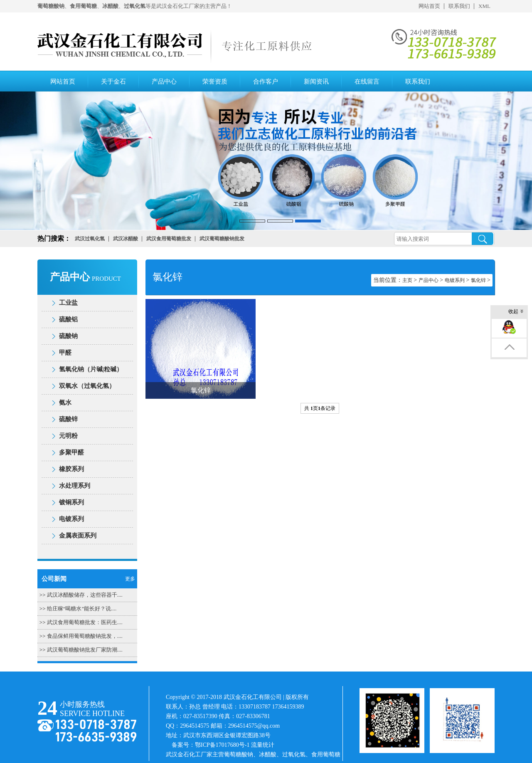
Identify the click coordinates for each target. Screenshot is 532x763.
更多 (130, 579)
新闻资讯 (316, 81)
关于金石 (113, 81)
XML (484, 6)
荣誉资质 (215, 81)
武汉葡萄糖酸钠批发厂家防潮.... (85, 650)
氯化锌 (478, 280)
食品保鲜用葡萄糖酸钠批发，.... (85, 636)
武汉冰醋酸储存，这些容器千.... (85, 595)
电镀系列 (455, 280)
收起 (516, 312)
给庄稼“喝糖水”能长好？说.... (82, 609)
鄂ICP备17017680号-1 (222, 745)
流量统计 (263, 745)
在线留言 (367, 81)
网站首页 (429, 6)
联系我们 (459, 6)
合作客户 (266, 81)
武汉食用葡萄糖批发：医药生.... (85, 622)
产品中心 (164, 81)
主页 (407, 280)
